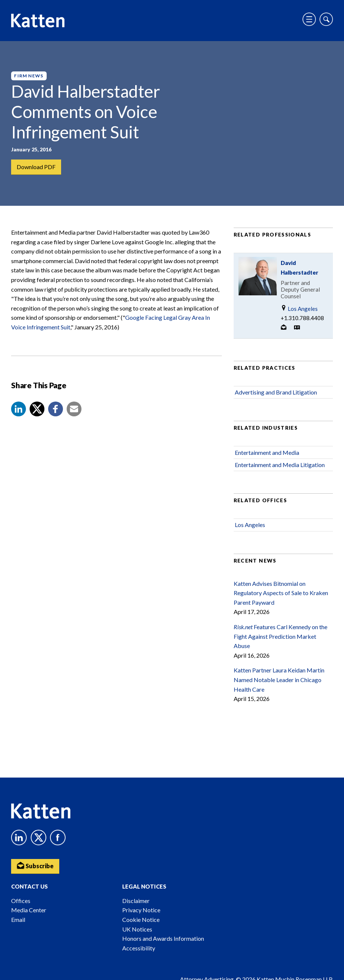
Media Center (29, 910)
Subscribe (35, 865)
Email (18, 919)
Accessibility (139, 948)
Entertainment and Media (267, 453)
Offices (21, 901)
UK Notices (137, 929)
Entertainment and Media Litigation (280, 465)
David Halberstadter (299, 268)
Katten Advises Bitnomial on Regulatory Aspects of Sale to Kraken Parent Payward (281, 593)
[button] (19, 409)
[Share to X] (37, 409)
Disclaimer (136, 901)
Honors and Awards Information (163, 938)
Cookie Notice (141, 919)
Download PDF (36, 167)
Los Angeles (299, 309)
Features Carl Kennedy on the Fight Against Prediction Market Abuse (280, 637)
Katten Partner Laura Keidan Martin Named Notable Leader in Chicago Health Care (279, 680)
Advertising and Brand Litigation (276, 392)
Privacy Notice (141, 910)
